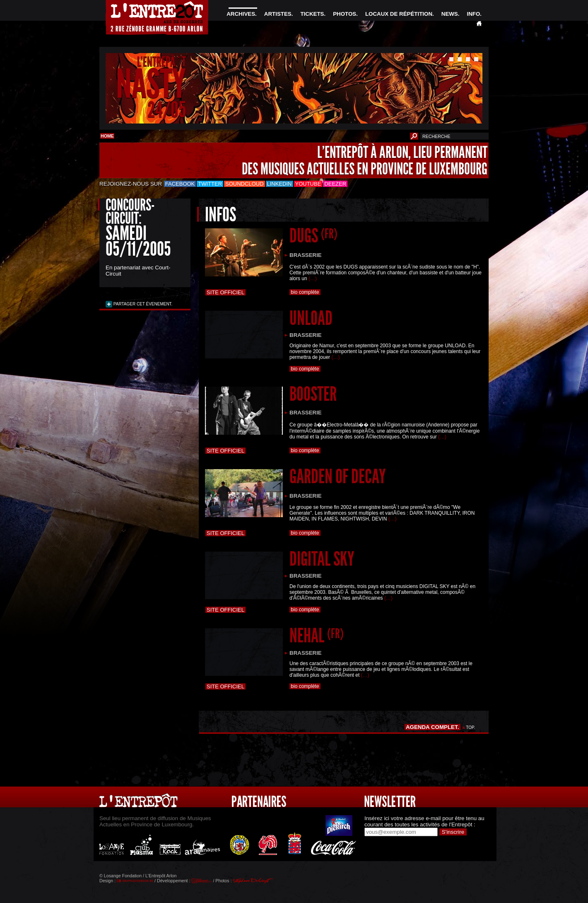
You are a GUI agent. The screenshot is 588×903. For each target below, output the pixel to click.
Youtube (308, 184)
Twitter (210, 184)
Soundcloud (244, 184)
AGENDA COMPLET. (433, 727)
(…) (313, 278)
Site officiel (225, 292)
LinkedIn (280, 184)
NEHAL (317, 635)
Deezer (335, 184)
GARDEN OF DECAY (337, 476)
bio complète (305, 292)
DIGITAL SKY (322, 559)
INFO (473, 14)
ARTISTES (278, 14)
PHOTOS (345, 14)
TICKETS (312, 14)
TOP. (471, 727)
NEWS (450, 14)
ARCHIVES (241, 14)
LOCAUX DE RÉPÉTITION (399, 14)
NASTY (151, 84)
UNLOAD (311, 318)
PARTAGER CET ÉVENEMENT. (142, 304)
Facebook (180, 184)
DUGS (313, 236)
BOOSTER (313, 394)
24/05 (167, 110)
